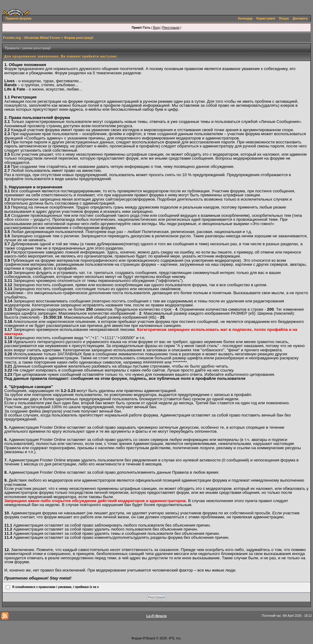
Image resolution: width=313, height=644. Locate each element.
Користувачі (266, 19)
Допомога (300, 19)
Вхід (156, 28)
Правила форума (18, 19)
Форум (136, 638)
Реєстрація (171, 28)
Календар (245, 19)
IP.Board (149, 638)
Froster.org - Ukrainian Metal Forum (31, 38)
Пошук (284, 19)
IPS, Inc (175, 638)
